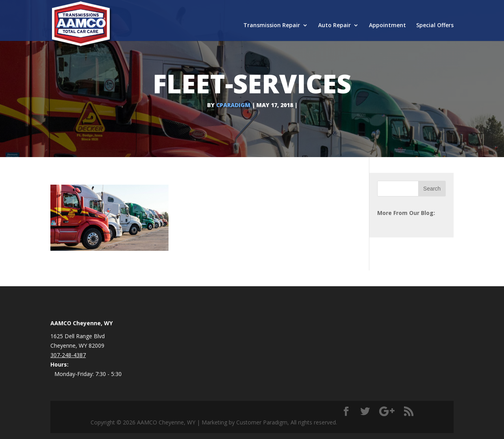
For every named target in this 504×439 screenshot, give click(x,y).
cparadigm (233, 105)
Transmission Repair (272, 26)
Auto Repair (334, 26)
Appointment (387, 26)
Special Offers (435, 26)
